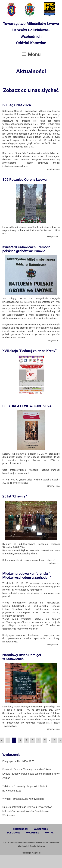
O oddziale (33, 833)
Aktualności (20, 829)
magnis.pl (36, 853)
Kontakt (50, 833)
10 (54, 740)
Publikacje (14, 833)
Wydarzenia (41, 829)
